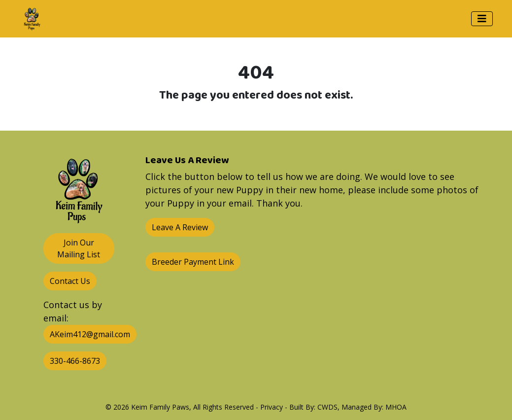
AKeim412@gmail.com (90, 334)
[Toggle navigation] (482, 19)
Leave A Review (180, 227)
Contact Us (70, 281)
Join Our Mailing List (79, 248)
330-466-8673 (75, 361)
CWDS (327, 407)
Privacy (272, 407)
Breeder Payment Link (193, 262)
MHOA (396, 407)
